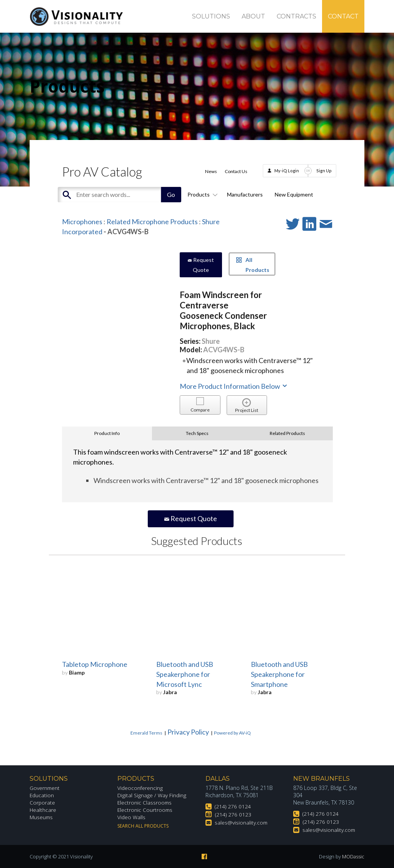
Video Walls (132, 817)
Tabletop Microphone (95, 664)
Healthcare (43, 810)
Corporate (43, 802)
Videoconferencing (140, 788)
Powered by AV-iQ (232, 733)
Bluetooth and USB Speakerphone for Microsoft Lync (185, 674)
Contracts (296, 16)
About (253, 16)
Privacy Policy (188, 732)
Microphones (82, 222)
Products (201, 194)
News (211, 171)
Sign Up (324, 171)
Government (45, 788)
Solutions (211, 16)
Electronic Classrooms (145, 802)
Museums (42, 817)
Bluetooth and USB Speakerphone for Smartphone (279, 674)
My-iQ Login (287, 171)
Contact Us (236, 171)
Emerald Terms (146, 733)
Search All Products (143, 826)
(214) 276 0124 (233, 806)
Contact (343, 16)
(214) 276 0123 (233, 814)
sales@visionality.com (241, 822)
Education (42, 795)
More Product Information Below (234, 386)
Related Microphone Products (152, 222)
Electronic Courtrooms (145, 810)
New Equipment (294, 194)
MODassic (353, 856)
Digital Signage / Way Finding (152, 795)
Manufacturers (245, 194)
